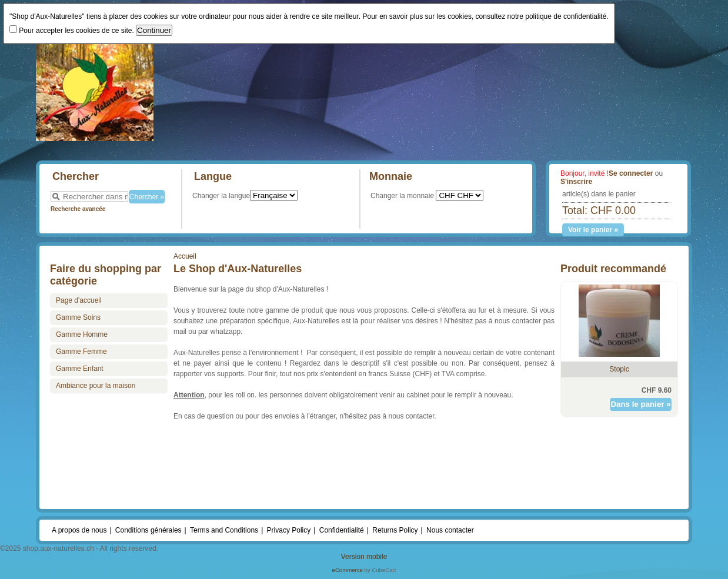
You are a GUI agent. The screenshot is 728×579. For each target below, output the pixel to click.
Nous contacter (450, 530)
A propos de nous (79, 530)
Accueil (185, 256)
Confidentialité (342, 530)
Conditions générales (148, 530)
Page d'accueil (79, 300)
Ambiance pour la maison (96, 386)
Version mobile (364, 557)
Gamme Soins (78, 317)
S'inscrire (576, 182)
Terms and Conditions (224, 530)
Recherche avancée (78, 209)
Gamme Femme (81, 352)
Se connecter (631, 173)
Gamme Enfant (80, 369)
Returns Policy (395, 530)
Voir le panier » (593, 230)
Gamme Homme (82, 334)
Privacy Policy (289, 530)
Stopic (619, 369)
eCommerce (348, 570)
